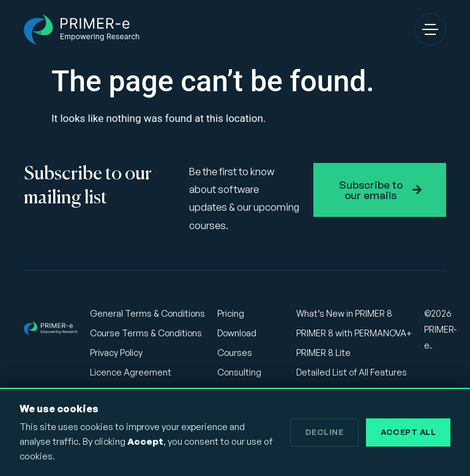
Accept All (408, 432)
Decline (325, 432)
